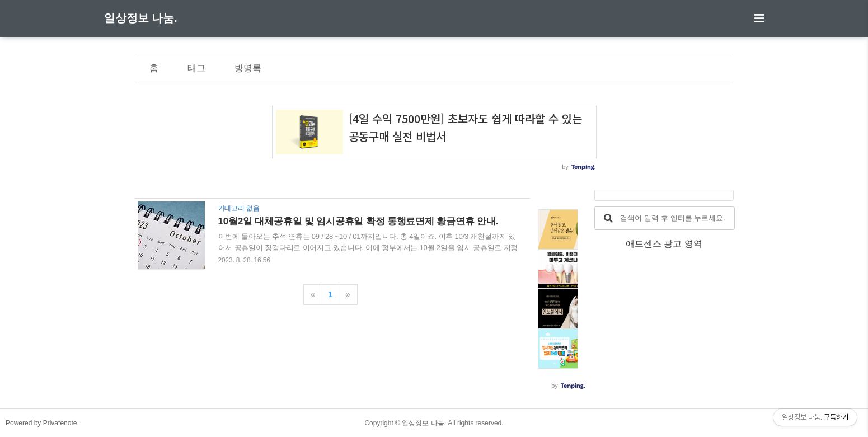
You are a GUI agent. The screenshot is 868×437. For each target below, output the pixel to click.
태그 (196, 68)
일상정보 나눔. (141, 18)
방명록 (248, 68)
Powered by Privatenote (41, 423)
